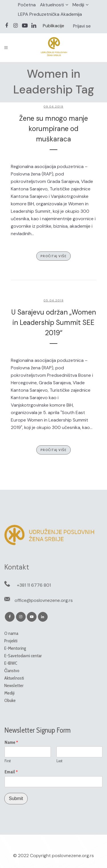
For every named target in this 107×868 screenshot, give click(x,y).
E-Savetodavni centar (23, 656)
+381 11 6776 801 (34, 585)
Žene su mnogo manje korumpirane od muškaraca (53, 129)
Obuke (10, 700)
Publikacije (53, 26)
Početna (27, 5)
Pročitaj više (54, 256)
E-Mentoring (15, 648)
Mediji (78, 5)
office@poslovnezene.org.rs (44, 600)
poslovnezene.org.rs (73, 856)
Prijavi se (82, 26)
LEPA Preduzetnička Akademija (50, 14)
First (8, 761)
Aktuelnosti (52, 5)
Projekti (11, 641)
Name (11, 742)
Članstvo (12, 671)
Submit (16, 798)
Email (11, 772)
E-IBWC (11, 663)
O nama (11, 633)
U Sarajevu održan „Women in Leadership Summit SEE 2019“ (53, 322)
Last (59, 761)
